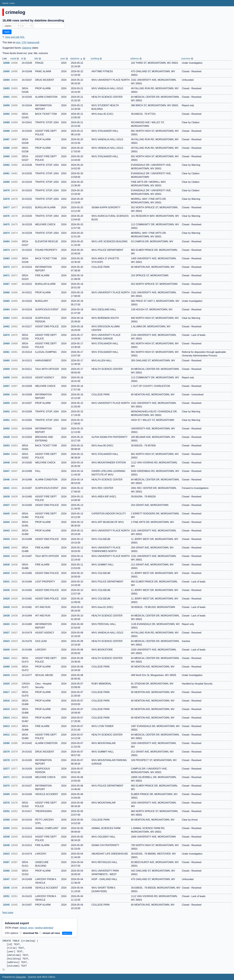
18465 (6, 301)
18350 (6, 828)
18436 (6, 565)
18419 (6, 675)
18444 (6, 522)
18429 (6, 599)
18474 (6, 233)
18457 (6, 386)
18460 (6, 361)
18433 (6, 556)
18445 (6, 514)
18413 (6, 726)
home (5, 3)
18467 (6, 284)
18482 (6, 165)
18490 (6, 105)
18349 (6, 837)
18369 (6, 794)
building (95, 59)
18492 (6, 114)
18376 (6, 803)
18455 (6, 403)
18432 (6, 573)
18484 (6, 241)
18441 (6, 488)
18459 (6, 369)
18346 (6, 888)
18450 (6, 429)
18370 (6, 786)
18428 (6, 607)
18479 (6, 190)
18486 (6, 148)
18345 (6, 905)
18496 (6, 63)
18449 (6, 437)
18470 (6, 335)
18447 (6, 471)
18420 (6, 684)
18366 (6, 871)
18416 (6, 701)
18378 (6, 760)
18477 (6, 207)
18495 (6, 71)
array (31, 928)
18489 (6, 122)
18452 (6, 412)
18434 (6, 539)
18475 (6, 224)
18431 (6, 582)
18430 (6, 590)
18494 (6, 80)
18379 (6, 752)
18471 (6, 275)
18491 (6, 97)
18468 (6, 667)
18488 (6, 131)
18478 (6, 199)
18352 (6, 811)
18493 (6, 88)
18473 (6, 250)
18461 (6, 352)
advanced (33, 42)
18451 (6, 420)
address (135, 59)
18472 (6, 267)
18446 (6, 480)
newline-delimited (44, 928)
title (36, 59)
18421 (6, 658)
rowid (13, 59)
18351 (6, 896)
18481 (6, 173)
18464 (6, 309)
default (23, 928)
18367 (6, 862)
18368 (6, 820)
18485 (6, 156)
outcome (186, 59)
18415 (6, 709)
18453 (6, 446)
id (22, 59)
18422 (6, 854)
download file (29, 933)
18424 (6, 624)
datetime (27, 48)
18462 (6, 326)
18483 (6, 258)
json (18, 42)
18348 (6, 845)
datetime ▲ (76, 59)
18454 (6, 454)
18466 (6, 292)
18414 (6, 718)
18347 (6, 879)
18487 (6, 139)
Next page (8, 912)
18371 (6, 777)
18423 (6, 641)
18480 (6, 182)
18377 (6, 769)
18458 (6, 378)
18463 (6, 318)
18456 (6, 395)
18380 (6, 743)
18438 (6, 616)
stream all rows (50, 933)
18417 (6, 692)
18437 (6, 505)
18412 (6, 735)
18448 (6, 463)
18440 (6, 650)
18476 (6, 216)
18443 (6, 531)
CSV (24, 42)
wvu (12, 3)
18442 (6, 548)
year (63, 59)
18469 (6, 343)
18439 (6, 497)
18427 (6, 633)
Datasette (21, 977)
